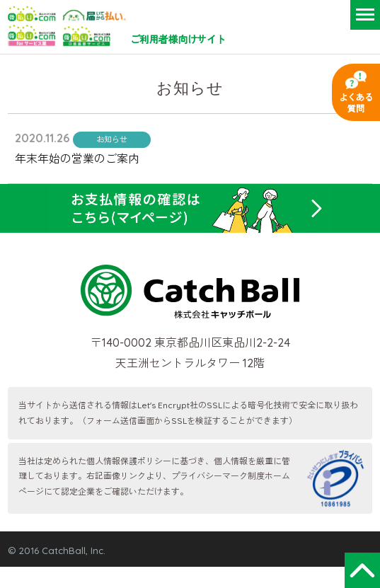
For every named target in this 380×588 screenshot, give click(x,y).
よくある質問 (356, 103)
